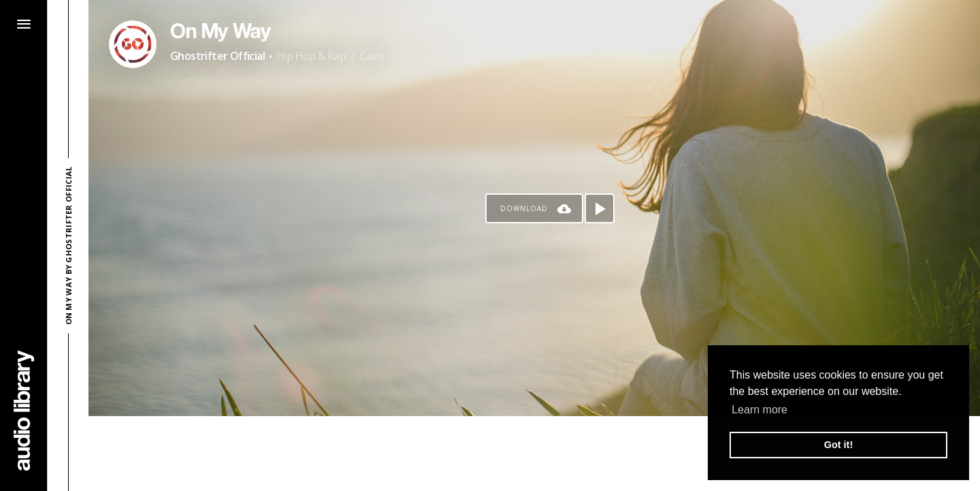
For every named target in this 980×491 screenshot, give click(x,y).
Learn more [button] (759, 410)
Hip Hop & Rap (311, 56)
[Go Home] (24, 410)
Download (524, 208)
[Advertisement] (534, 454)
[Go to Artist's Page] (133, 44)
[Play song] (600, 208)
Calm (372, 56)
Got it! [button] (838, 445)
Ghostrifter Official (217, 56)
